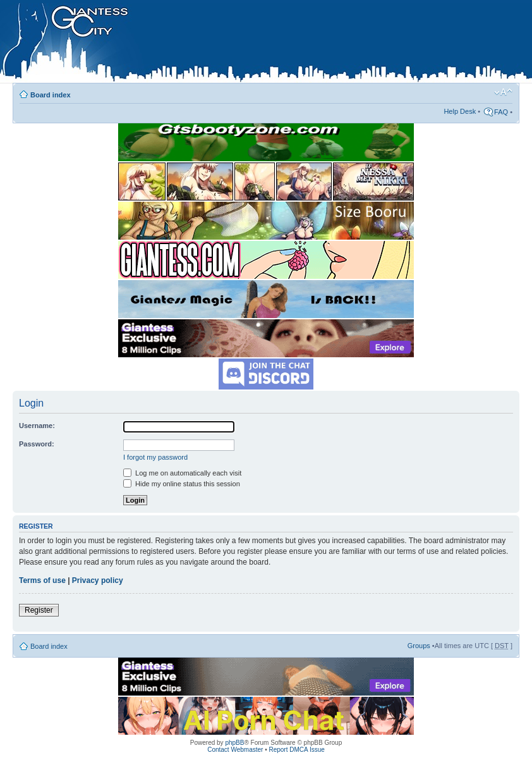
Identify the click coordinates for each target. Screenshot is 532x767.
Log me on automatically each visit (182, 473)
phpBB (234, 743)
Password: (37, 444)
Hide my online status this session (182, 484)
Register (39, 610)
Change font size (503, 92)
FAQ (501, 112)
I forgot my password (155, 457)
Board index (51, 95)
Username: (37, 426)
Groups (419, 646)
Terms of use (42, 580)
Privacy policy (98, 580)
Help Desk (460, 111)
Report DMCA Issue (296, 750)
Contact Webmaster (235, 750)
